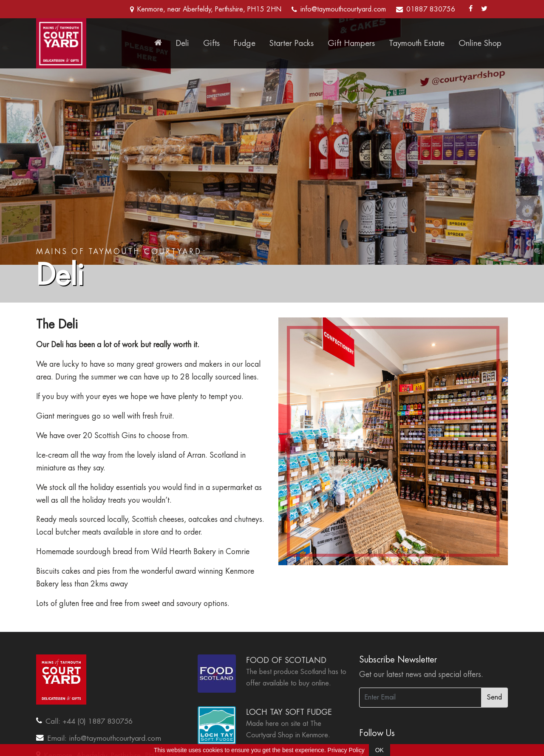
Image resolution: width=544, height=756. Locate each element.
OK (380, 750)
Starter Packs (292, 43)
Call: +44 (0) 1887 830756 (89, 721)
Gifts (211, 43)
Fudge (245, 43)
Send (494, 697)
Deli (183, 43)
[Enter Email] (420, 698)
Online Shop (480, 43)
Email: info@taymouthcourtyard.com (104, 738)
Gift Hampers (351, 43)
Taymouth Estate (417, 43)
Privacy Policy (346, 750)
